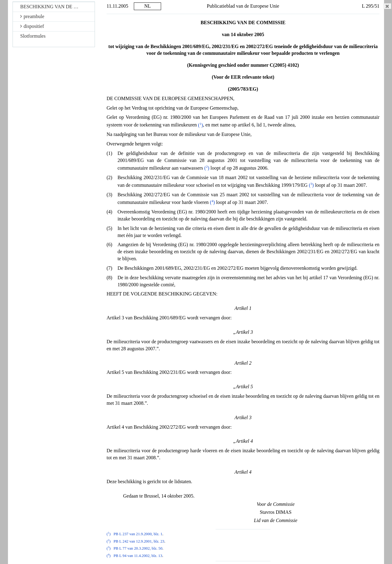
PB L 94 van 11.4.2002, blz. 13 (138, 556)
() (201, 125)
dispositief (32, 26)
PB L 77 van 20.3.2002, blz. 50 (138, 548)
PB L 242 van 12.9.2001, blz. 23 (139, 541)
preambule (32, 16)
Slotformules (33, 36)
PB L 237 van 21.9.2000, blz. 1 (138, 534)
